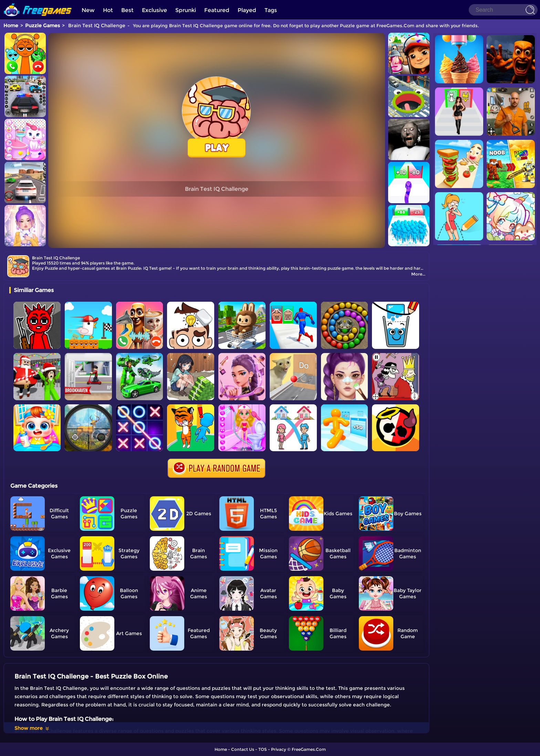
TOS (263, 749)
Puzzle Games (43, 25)
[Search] (503, 10)
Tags (271, 10)
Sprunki (186, 10)
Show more (32, 728)
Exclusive (154, 10)
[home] (38, 3)
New (88, 10)
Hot (108, 10)
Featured (217, 10)
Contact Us (243, 749)
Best (127, 10)
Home (11, 25)
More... (418, 274)
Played (247, 10)
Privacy (279, 749)
